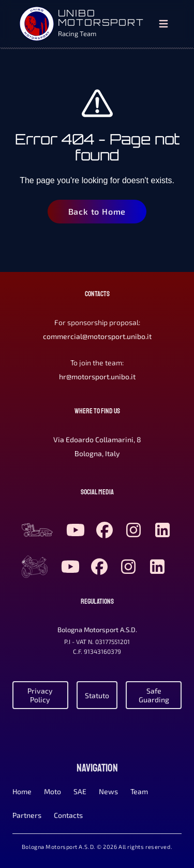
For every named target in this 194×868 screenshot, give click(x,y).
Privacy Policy (40, 695)
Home (22, 791)
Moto (53, 791)
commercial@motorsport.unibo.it (97, 336)
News (108, 791)
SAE (80, 791)
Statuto (97, 695)
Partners (27, 815)
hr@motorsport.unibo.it (97, 376)
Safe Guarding (154, 695)
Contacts (68, 815)
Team (139, 791)
